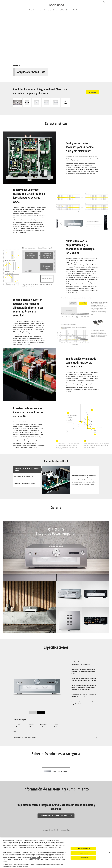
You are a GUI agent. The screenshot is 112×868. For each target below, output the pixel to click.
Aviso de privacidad (50, 859)
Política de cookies (35, 859)
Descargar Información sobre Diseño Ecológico (56, 830)
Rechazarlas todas (83, 853)
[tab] (33, 713)
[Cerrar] (109, 853)
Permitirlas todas (83, 858)
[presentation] (33, 713)
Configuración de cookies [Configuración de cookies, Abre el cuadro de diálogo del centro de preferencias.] (83, 849)
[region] (56, 853)
